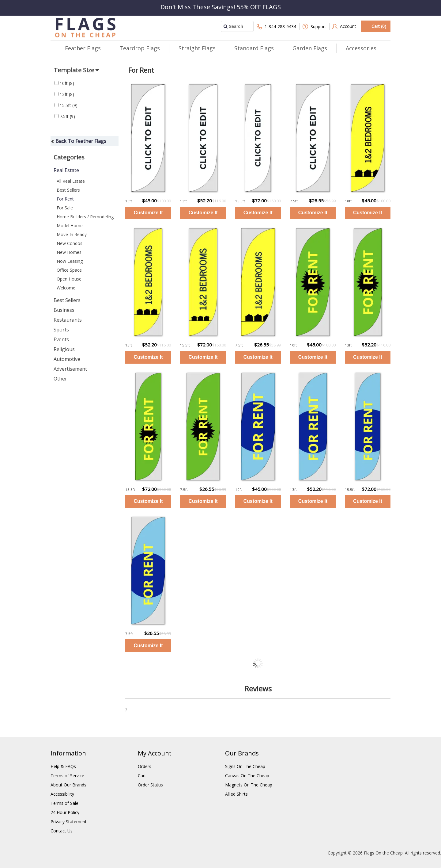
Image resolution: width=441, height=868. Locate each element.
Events (61, 339)
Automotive (67, 359)
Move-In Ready (72, 234)
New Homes (69, 252)
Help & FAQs (63, 766)
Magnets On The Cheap (249, 785)
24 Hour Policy (65, 812)
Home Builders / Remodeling (85, 217)
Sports (61, 330)
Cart (142, 776)
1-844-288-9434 (276, 27)
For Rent (65, 199)
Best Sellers (68, 190)
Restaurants (68, 320)
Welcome (66, 288)
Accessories (361, 48)
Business (64, 310)
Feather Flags (83, 48)
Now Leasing (70, 261)
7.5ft (65, 116)
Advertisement (70, 369)
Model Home (70, 226)
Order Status (150, 785)
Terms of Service (67, 776)
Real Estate (66, 170)
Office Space (69, 270)
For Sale (65, 208)
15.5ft (66, 105)
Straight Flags (197, 48)
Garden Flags (310, 48)
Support (314, 27)
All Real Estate (71, 181)
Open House (69, 279)
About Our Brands (68, 785)
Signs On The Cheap (245, 766)
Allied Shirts (236, 794)
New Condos (70, 243)
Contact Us (62, 831)
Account (344, 27)
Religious (64, 349)
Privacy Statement (69, 822)
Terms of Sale (64, 803)
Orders (145, 766)
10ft (64, 83)
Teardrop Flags (140, 48)
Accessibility (62, 794)
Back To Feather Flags (81, 141)
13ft (64, 94)
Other (60, 379)
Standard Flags (254, 48)
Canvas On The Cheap (247, 776)
